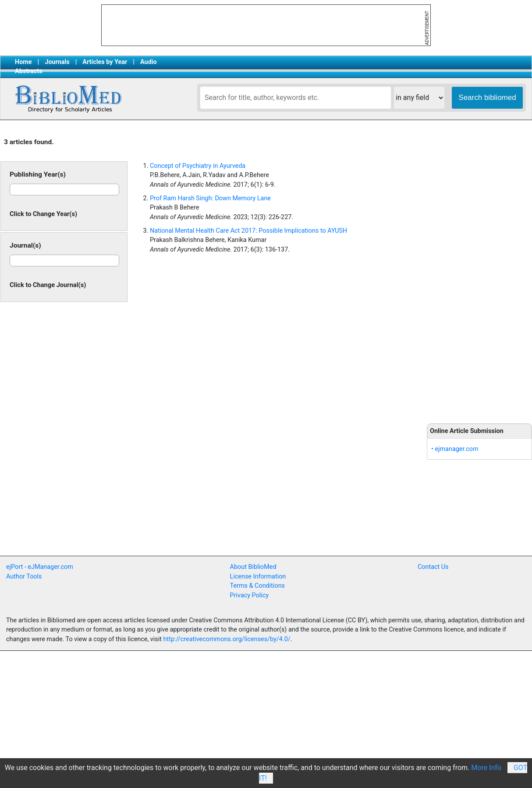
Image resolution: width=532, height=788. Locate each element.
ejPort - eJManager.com (40, 567)
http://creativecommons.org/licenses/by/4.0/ (227, 639)
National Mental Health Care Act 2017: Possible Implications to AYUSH (248, 231)
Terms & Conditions (257, 586)
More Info (486, 768)
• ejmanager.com (455, 449)
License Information (258, 577)
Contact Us (433, 567)
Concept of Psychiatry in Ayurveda (198, 166)
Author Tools (24, 577)
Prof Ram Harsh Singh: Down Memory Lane (210, 198)
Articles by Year (105, 62)
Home (23, 62)
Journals (57, 62)
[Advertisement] (479, 273)
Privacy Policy (250, 595)
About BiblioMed (253, 567)
